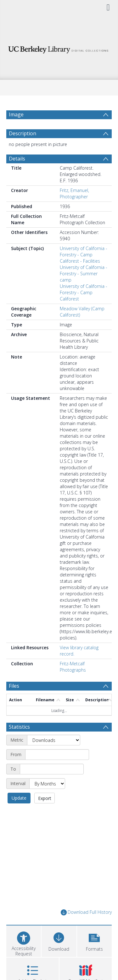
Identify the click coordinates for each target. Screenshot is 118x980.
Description (22, 133)
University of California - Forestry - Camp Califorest (84, 292)
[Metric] (54, 740)
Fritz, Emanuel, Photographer (74, 193)
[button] (94, 940)
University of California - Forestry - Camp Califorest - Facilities (84, 255)
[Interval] (47, 784)
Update (19, 798)
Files (14, 686)
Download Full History (86, 912)
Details (17, 159)
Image (16, 114)
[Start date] (57, 755)
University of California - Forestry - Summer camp (84, 274)
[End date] (52, 769)
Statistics (19, 727)
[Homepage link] (59, 48)
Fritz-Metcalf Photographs (73, 667)
